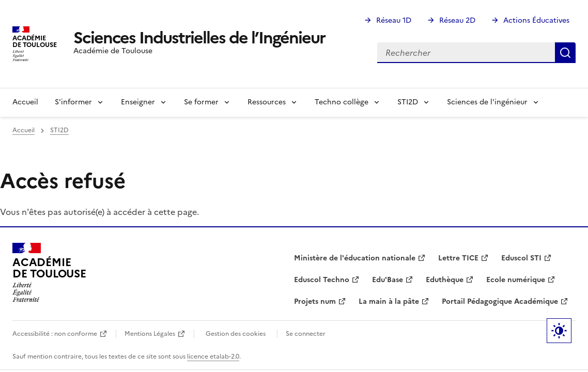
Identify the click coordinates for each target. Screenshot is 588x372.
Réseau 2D (457, 20)
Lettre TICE (458, 258)
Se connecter (306, 334)
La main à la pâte (389, 301)
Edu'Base (388, 280)
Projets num (315, 301)
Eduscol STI (521, 258)
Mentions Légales (150, 334)
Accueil (25, 102)
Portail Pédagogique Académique (500, 301)
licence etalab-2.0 (213, 357)
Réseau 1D (394, 20)
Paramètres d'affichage (559, 331)
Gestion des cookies (236, 334)
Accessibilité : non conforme (55, 334)
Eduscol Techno (322, 280)
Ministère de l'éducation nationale (355, 258)
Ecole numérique (516, 280)
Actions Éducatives (536, 20)
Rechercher (565, 53)
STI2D (59, 130)
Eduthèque (445, 280)
